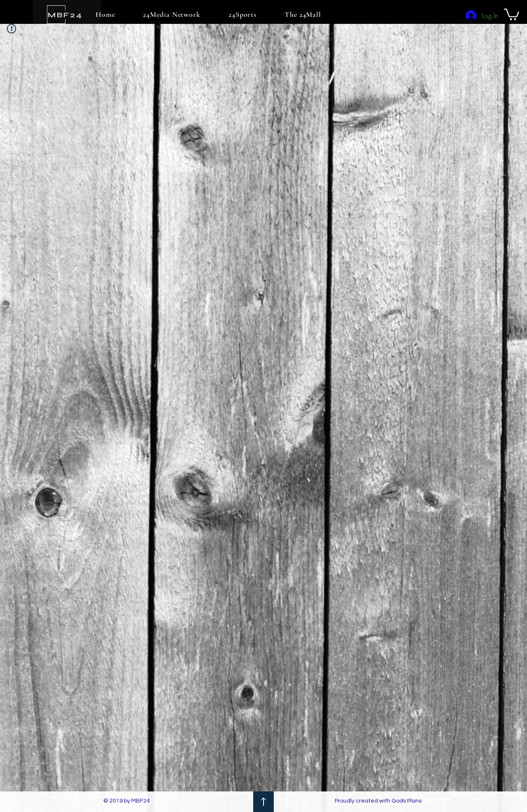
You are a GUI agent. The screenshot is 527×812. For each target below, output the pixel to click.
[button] (512, 14)
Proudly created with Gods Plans (378, 801)
